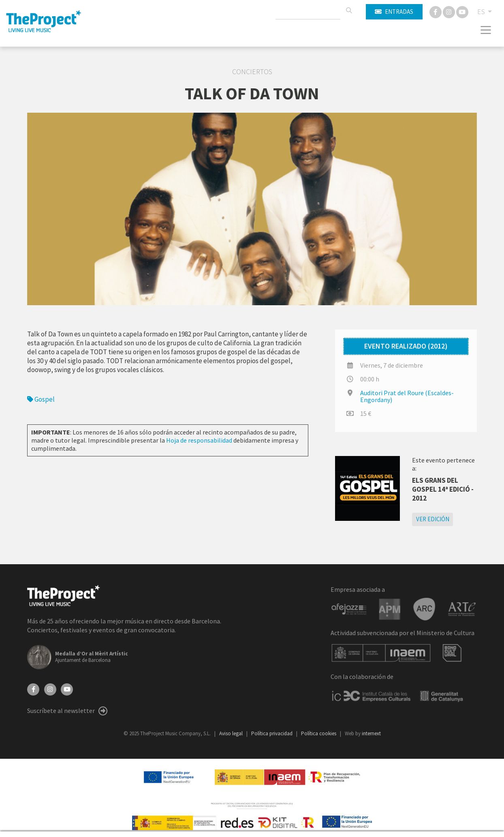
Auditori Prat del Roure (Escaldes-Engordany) (407, 396)
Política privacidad (272, 733)
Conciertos (252, 72)
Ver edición (433, 519)
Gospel (41, 399)
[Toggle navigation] (486, 30)
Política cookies (319, 733)
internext (371, 733)
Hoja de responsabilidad (199, 440)
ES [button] (482, 12)
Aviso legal (232, 733)
